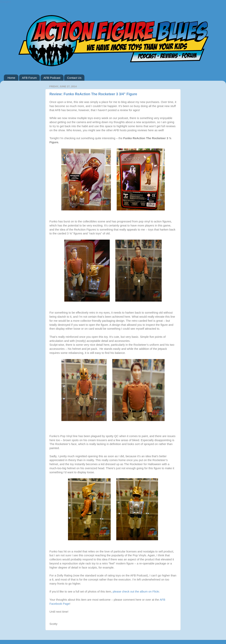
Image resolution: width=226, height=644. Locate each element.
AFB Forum (29, 78)
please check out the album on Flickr (136, 592)
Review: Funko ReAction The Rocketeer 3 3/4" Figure (93, 94)
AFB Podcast (52, 78)
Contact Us (74, 78)
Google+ (6, 2)
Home (11, 78)
